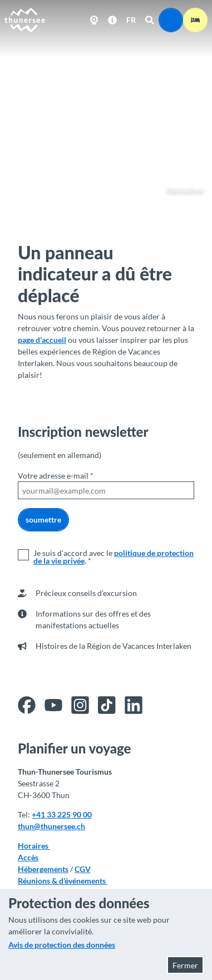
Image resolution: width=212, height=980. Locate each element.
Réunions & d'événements (63, 881)
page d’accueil (42, 340)
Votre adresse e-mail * (56, 476)
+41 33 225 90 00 (62, 814)
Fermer (185, 965)
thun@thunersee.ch (51, 826)
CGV (83, 869)
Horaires (34, 846)
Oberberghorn (180, 191)
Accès (28, 857)
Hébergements (43, 869)
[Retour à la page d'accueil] (25, 20)
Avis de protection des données (62, 945)
